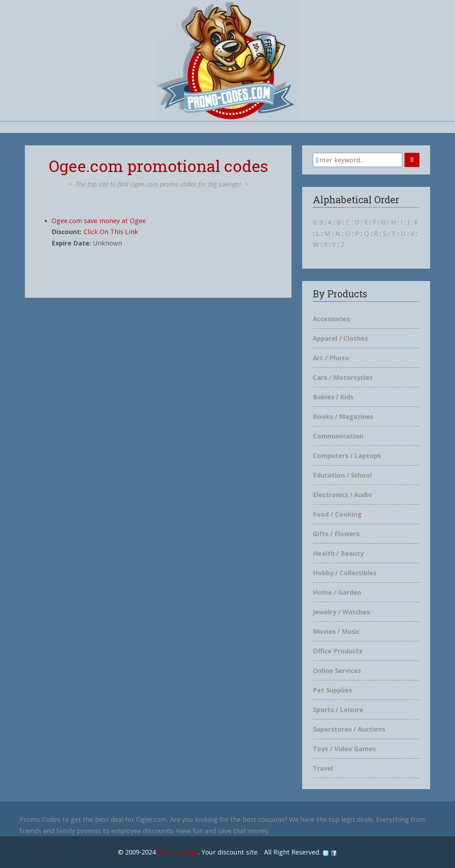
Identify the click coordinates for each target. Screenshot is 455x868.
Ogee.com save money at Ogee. (99, 221)
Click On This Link (111, 232)
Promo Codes (178, 852)
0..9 (318, 222)
